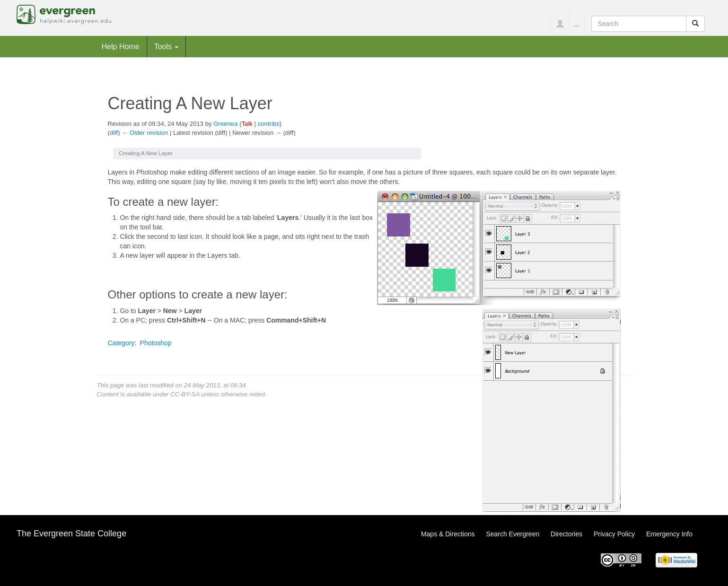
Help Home (121, 46)
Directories (566, 534)
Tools (167, 46)
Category (121, 343)
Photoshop (156, 343)
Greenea (225, 124)
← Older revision (145, 133)
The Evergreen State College (71, 534)
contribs (269, 124)
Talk (247, 124)
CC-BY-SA (185, 394)
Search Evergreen (513, 534)
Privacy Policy (614, 534)
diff (114, 133)
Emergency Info (669, 534)
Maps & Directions (448, 534)
